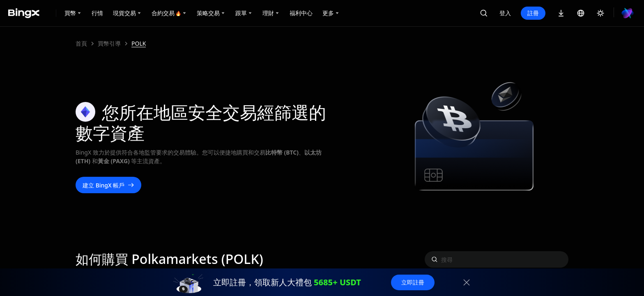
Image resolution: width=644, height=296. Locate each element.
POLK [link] (139, 44)
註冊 (533, 13)
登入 (505, 13)
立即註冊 (413, 282)
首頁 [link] (81, 44)
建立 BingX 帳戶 (108, 185)
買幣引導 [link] (109, 44)
